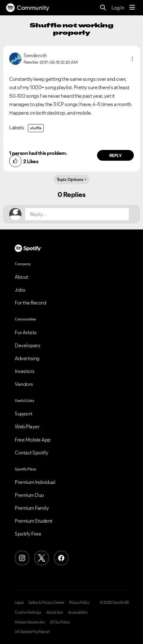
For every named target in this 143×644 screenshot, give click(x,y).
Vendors (24, 384)
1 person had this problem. (38, 153)
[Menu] (132, 8)
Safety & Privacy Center (46, 603)
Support (24, 414)
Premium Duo (29, 495)
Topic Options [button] (70, 179)
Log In (118, 8)
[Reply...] (77, 214)
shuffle (36, 128)
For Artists (26, 332)
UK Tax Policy (60, 622)
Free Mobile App (33, 440)
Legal (19, 603)
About (21, 277)
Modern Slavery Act (30, 622)
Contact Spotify (32, 453)
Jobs (20, 290)
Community (28, 8)
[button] (132, 59)
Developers (27, 345)
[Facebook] (61, 558)
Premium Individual (35, 482)
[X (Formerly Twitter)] (42, 558)
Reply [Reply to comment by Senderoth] (116, 155)
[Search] (103, 8)
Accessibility (78, 612)
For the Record (30, 303)
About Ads (55, 612)
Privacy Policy (79, 603)
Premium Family (32, 508)
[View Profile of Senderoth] (35, 55)
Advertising (27, 358)
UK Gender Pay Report (32, 632)
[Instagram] (22, 558)
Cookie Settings (28, 612)
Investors (25, 371)
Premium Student (34, 521)
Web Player (27, 426)
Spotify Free (28, 534)
